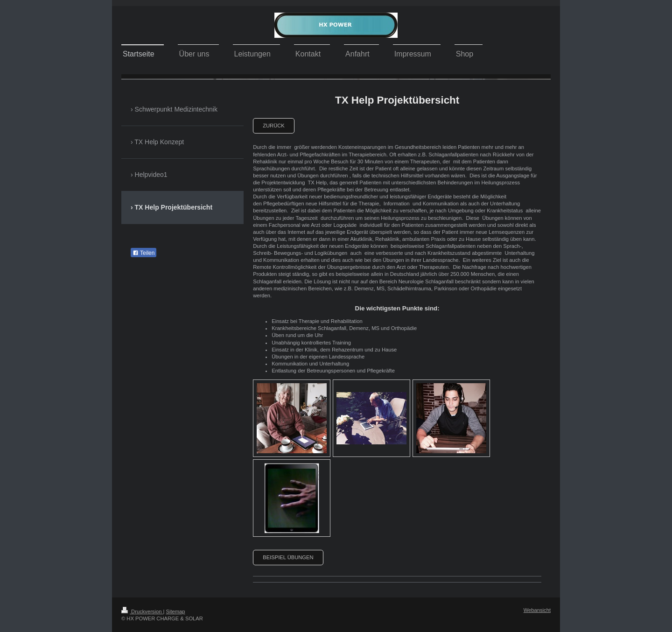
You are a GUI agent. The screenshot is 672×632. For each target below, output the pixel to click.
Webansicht (537, 610)
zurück (274, 126)
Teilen (143, 253)
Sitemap (176, 611)
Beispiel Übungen (288, 557)
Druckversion (142, 611)
